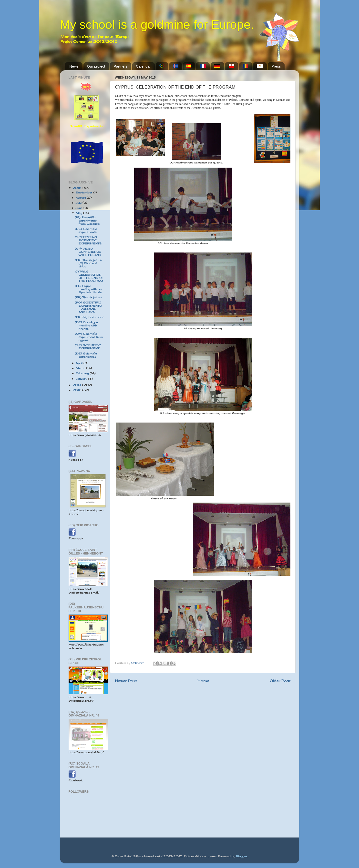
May (79, 213)
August (81, 198)
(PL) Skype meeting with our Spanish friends (89, 289)
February (83, 373)
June (80, 208)
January (82, 379)
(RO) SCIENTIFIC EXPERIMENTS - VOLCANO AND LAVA (88, 307)
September (84, 192)
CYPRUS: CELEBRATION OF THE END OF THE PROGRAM (89, 276)
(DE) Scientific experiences (86, 355)
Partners (120, 66)
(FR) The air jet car (89, 297)
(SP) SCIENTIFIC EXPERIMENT (88, 347)
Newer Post (126, 681)
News (74, 66)
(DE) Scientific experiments (86, 230)
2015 (77, 188)
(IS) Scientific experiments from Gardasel (87, 221)
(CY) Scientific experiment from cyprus (89, 337)
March (81, 368)
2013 (77, 390)
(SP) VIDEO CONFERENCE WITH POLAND (88, 252)
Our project (96, 66)
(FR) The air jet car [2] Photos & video (89, 263)
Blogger (242, 856)
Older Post (280, 681)
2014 (77, 385)
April (80, 363)
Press (276, 66)
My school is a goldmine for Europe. (157, 25)
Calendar (143, 66)
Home (203, 681)
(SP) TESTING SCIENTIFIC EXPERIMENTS (88, 240)
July (79, 203)
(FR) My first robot (89, 317)
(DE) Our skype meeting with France (86, 325)
